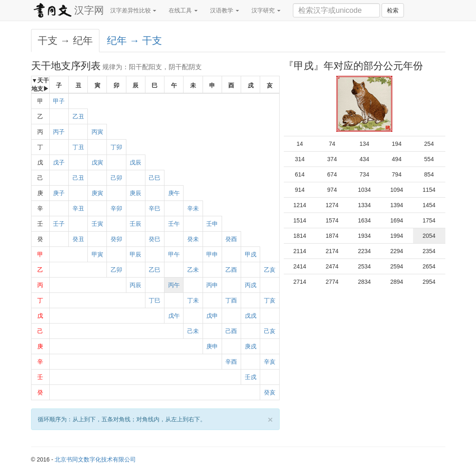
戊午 (174, 316)
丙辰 (135, 285)
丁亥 (270, 300)
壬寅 (97, 224)
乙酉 (231, 270)
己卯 (116, 178)
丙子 (59, 132)
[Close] (270, 419)
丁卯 (116, 147)
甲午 (174, 254)
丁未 (193, 300)
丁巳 (155, 300)
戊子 (59, 162)
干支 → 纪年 (65, 40)
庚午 (174, 193)
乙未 (193, 270)
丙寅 (97, 132)
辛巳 (155, 208)
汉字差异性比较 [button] (133, 10)
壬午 (174, 224)
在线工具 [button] (183, 10)
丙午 (174, 285)
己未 (193, 331)
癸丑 (78, 239)
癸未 (193, 239)
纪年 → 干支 (134, 40)
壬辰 (135, 224)
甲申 (212, 254)
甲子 (59, 101)
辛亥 (270, 362)
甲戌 (251, 254)
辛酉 (231, 362)
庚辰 (135, 193)
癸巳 (155, 239)
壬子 (59, 224)
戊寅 (97, 162)
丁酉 (231, 300)
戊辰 (135, 162)
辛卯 (116, 208)
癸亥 (270, 392)
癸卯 (116, 239)
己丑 (78, 178)
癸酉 (231, 239)
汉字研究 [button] (266, 10)
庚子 (59, 193)
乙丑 (78, 116)
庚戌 (251, 346)
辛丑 (78, 208)
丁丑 (78, 147)
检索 (393, 10)
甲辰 (135, 254)
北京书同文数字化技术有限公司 (95, 459)
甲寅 (97, 254)
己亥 (270, 331)
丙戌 (251, 285)
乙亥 (270, 270)
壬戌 (251, 377)
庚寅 (97, 193)
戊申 (212, 316)
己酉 (231, 331)
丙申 (212, 285)
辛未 (193, 208)
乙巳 (155, 270)
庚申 (212, 346)
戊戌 (251, 316)
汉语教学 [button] (225, 10)
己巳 (155, 178)
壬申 (212, 224)
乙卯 (116, 270)
